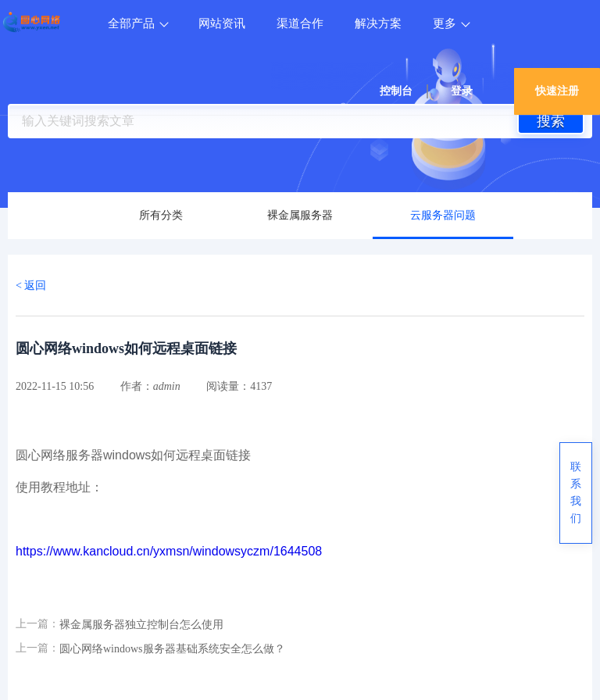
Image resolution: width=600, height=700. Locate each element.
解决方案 (378, 23)
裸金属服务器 (300, 215)
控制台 (396, 91)
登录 (462, 91)
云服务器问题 (443, 215)
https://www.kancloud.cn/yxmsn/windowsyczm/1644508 (169, 551)
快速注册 (557, 91)
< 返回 (31, 286)
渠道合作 (300, 23)
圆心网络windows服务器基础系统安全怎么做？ (172, 649)
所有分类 (161, 215)
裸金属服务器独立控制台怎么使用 (141, 625)
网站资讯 (222, 23)
